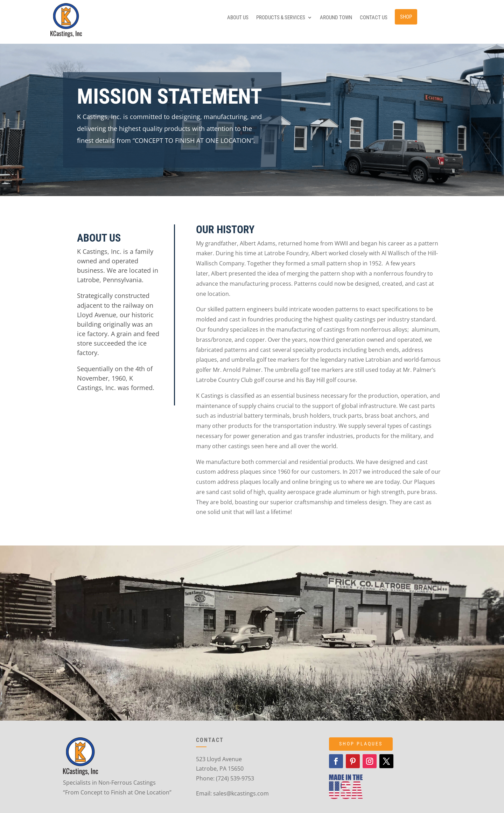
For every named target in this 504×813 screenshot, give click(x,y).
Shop (406, 17)
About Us (238, 18)
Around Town (336, 18)
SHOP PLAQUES (361, 744)
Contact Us (374, 18)
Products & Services (281, 18)
